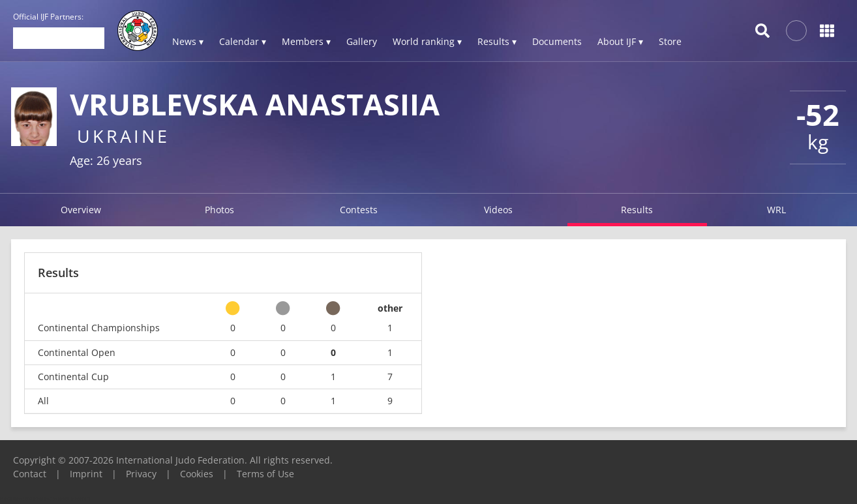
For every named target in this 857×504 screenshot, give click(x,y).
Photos (219, 210)
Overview (81, 210)
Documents (557, 41)
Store (670, 41)
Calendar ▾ (243, 41)
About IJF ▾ (620, 41)
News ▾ (188, 41)
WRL (776, 210)
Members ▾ (306, 41)
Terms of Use (265, 474)
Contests (359, 210)
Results (637, 210)
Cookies (197, 474)
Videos (498, 210)
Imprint (86, 474)
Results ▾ (497, 41)
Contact (30, 474)
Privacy (141, 474)
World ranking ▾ (427, 41)
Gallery (362, 41)
